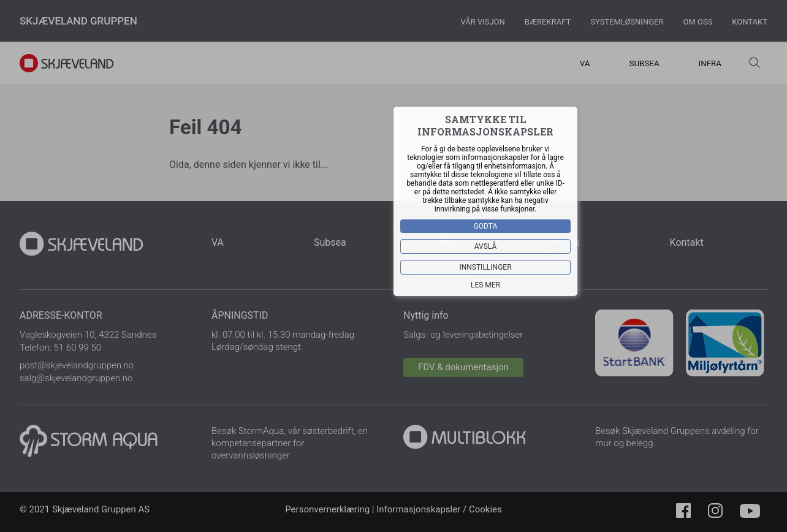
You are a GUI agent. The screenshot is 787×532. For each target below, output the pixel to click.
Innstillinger (485, 267)
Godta (486, 226)
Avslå (486, 246)
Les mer (485, 285)
